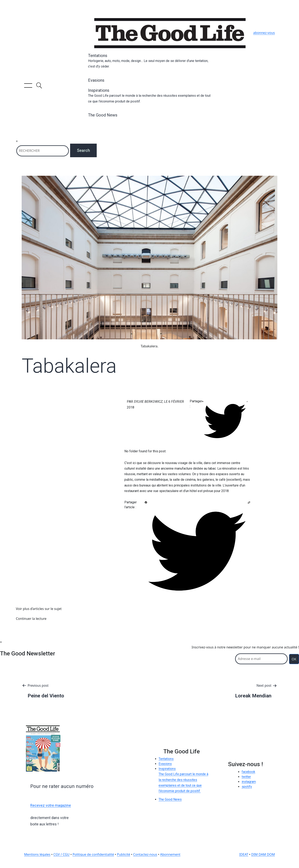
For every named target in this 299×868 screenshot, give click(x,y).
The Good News (103, 115)
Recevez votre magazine (51, 805)
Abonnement (170, 854)
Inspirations (149, 96)
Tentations (149, 61)
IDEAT (244, 854)
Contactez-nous (145, 854)
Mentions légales (37, 854)
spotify (247, 787)
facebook (248, 772)
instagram (249, 782)
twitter (246, 777)
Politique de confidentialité (93, 854)
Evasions (96, 80)
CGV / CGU (61, 854)
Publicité (124, 854)
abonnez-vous (264, 33)
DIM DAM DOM (263, 854)
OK (294, 659)
